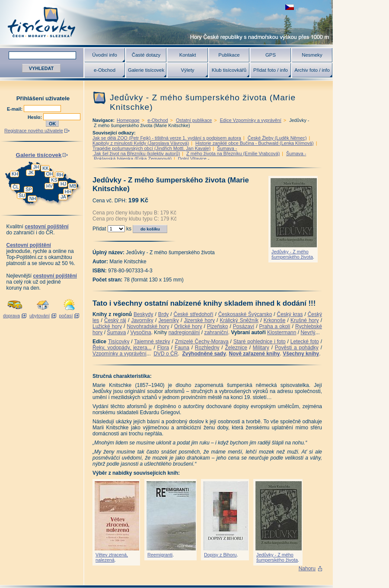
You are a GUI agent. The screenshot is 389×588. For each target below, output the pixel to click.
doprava (11, 316)
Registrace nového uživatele (34, 131)
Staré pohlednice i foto (260, 342)
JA (63, 197)
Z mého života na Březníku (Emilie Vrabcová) (233, 153)
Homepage (128, 120)
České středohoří (194, 314)
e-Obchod (105, 70)
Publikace (229, 55)
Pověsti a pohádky (297, 348)
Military (261, 348)
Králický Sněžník (239, 320)
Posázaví (244, 326)
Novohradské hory (148, 326)
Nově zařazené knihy (254, 354)
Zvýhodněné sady (204, 354)
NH (33, 198)
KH (15, 174)
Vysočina (140, 332)
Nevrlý (308, 332)
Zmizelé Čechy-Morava (202, 342)
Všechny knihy (301, 354)
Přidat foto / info (271, 70)
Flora (163, 348)
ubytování (40, 316)
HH (68, 192)
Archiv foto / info (312, 70)
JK (31, 173)
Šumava (116, 332)
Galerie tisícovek (146, 70)
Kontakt (188, 55)
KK (45, 168)
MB (73, 186)
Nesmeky (312, 55)
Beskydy (143, 314)
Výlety (187, 70)
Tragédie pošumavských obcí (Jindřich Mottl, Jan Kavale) (151, 148)
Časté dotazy (146, 55)
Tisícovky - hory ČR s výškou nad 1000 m (166, 22)
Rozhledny (207, 348)
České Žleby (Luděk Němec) (277, 138)
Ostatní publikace (194, 120)
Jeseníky (168, 320)
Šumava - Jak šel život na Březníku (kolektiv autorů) (165, 151)
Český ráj (115, 320)
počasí (66, 316)
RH (60, 175)
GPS (271, 55)
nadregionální (184, 332)
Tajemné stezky (152, 342)
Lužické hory (107, 326)
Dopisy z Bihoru (220, 555)
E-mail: (15, 109)
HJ (63, 184)
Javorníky (142, 320)
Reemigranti (160, 555)
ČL (16, 187)
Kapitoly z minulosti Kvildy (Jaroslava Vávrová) (141, 143)
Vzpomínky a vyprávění (120, 354)
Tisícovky (119, 342)
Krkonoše (275, 320)
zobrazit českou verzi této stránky (290, 7)
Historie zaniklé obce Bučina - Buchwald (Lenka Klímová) (255, 143)
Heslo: (35, 117)
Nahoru (307, 569)
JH (36, 167)
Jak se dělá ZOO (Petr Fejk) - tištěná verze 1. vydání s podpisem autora (167, 138)
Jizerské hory (199, 320)
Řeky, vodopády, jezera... (122, 348)
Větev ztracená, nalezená (112, 557)
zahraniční (216, 332)
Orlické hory (188, 326)
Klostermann (282, 332)
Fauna (182, 348)
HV (49, 186)
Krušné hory (305, 320)
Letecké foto (305, 342)
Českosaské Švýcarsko (245, 314)
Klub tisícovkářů (229, 70)
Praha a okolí (275, 326)
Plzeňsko (218, 326)
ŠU (22, 195)
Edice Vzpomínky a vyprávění (251, 120)
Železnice (236, 348)
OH (49, 174)
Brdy (164, 314)
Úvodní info (105, 55)
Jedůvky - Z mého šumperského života (292, 254)
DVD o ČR (166, 354)
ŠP (29, 189)
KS (54, 180)
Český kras (290, 314)
